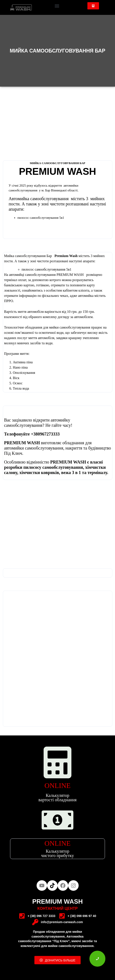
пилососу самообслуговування (53, 467)
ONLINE (57, 786)
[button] (57, 6)
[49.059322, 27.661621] (58, 640)
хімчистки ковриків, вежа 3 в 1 (51, 472)
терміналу (97, 472)
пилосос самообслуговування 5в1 (47, 269)
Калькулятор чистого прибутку (58, 853)
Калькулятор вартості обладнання (58, 798)
